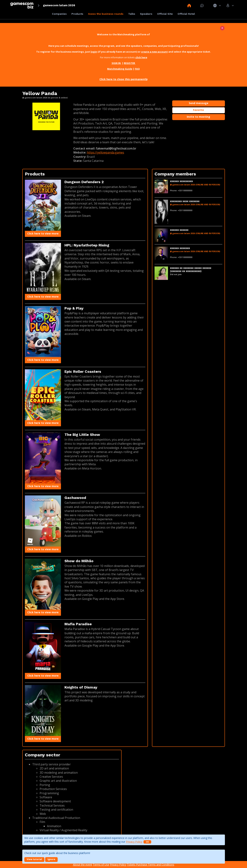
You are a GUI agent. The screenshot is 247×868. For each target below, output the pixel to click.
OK (147, 842)
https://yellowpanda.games (106, 152)
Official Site (165, 14)
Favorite (198, 110)
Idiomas (217, 6)
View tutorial (34, 859)
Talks (132, 14)
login (94, 52)
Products (77, 14)
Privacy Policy (134, 842)
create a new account (154, 52)
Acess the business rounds (106, 14)
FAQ (137, 69)
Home (189, 6)
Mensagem (202, 6)
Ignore (51, 859)
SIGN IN (116, 63)
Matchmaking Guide (120, 69)
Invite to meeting (198, 117)
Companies (59, 14)
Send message (199, 103)
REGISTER (130, 63)
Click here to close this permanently (124, 79)
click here (141, 57)
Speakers (146, 14)
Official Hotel (186, 14)
